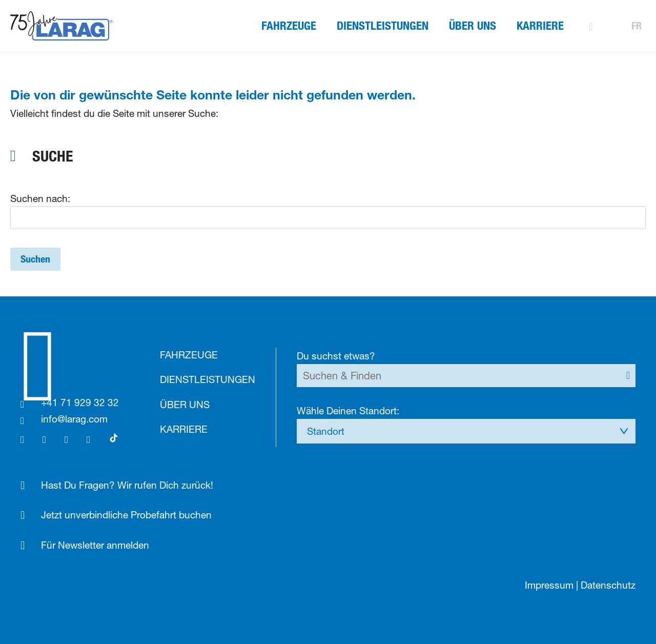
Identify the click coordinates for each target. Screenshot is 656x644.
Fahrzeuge (289, 26)
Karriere (540, 26)
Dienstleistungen (383, 26)
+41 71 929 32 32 (80, 402)
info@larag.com (74, 419)
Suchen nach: (40, 198)
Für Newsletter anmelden (95, 545)
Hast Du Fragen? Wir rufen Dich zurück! (127, 485)
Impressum (549, 585)
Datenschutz (608, 585)
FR (637, 26)
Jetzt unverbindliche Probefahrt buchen (126, 515)
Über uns (473, 26)
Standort (326, 431)
